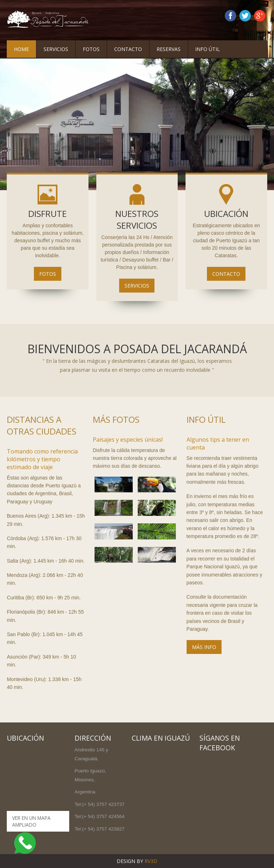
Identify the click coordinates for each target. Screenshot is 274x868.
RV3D (151, 861)
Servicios (56, 49)
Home (21, 49)
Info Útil (207, 49)
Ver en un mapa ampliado (31, 821)
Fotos (91, 49)
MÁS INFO (204, 647)
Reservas (169, 49)
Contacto (128, 49)
